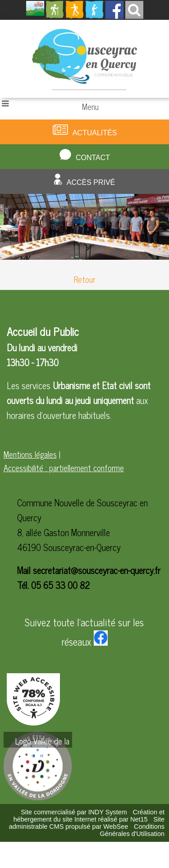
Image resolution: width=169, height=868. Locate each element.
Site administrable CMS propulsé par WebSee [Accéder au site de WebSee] (87, 823)
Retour (84, 279)
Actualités (95, 133)
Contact (93, 158)
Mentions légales (30, 454)
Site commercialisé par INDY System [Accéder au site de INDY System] (74, 812)
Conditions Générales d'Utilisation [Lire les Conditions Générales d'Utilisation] (132, 830)
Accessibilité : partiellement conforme (64, 468)
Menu (90, 106)
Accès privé (91, 182)
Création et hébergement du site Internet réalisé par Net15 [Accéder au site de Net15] (89, 816)
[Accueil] (84, 59)
